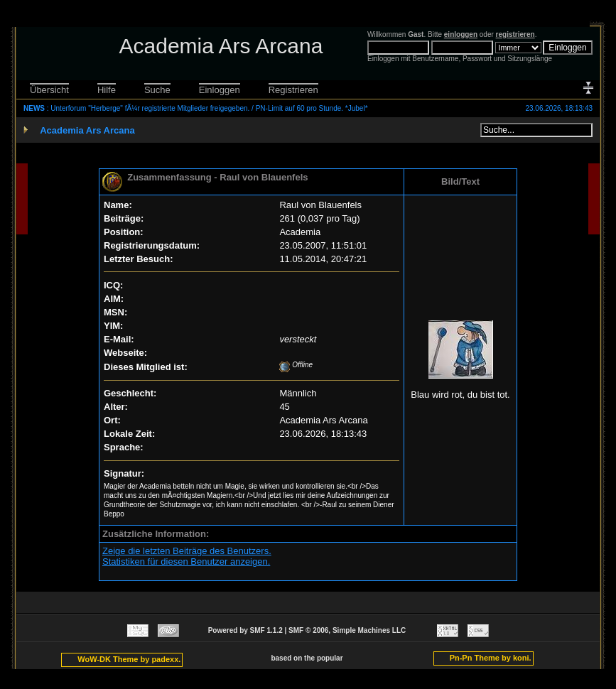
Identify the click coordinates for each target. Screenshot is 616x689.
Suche (157, 90)
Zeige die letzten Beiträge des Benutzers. (187, 551)
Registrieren (293, 90)
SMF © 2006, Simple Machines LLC (347, 630)
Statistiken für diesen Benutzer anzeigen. (186, 561)
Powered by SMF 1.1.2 (245, 630)
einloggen (461, 34)
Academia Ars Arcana (87, 130)
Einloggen (220, 90)
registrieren (515, 34)
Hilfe (107, 90)
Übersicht (49, 90)
